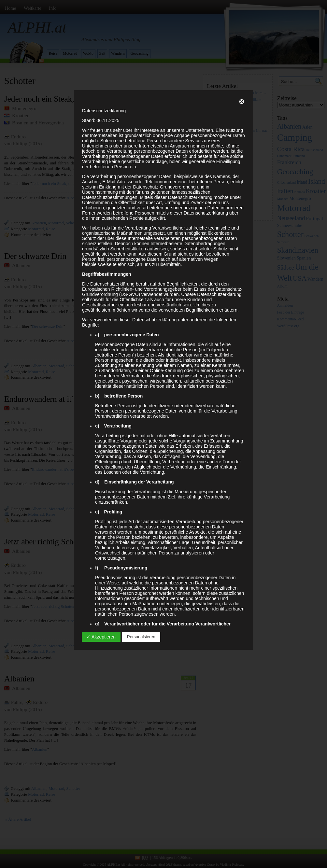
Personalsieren (141, 637)
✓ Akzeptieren (101, 637)
